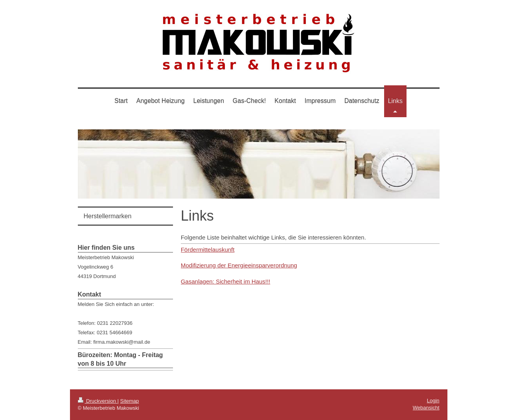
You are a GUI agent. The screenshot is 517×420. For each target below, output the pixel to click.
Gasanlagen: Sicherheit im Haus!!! (226, 281)
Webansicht (426, 408)
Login (433, 401)
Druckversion (98, 401)
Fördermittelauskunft (208, 250)
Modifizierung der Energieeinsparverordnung (239, 265)
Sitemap (130, 401)
